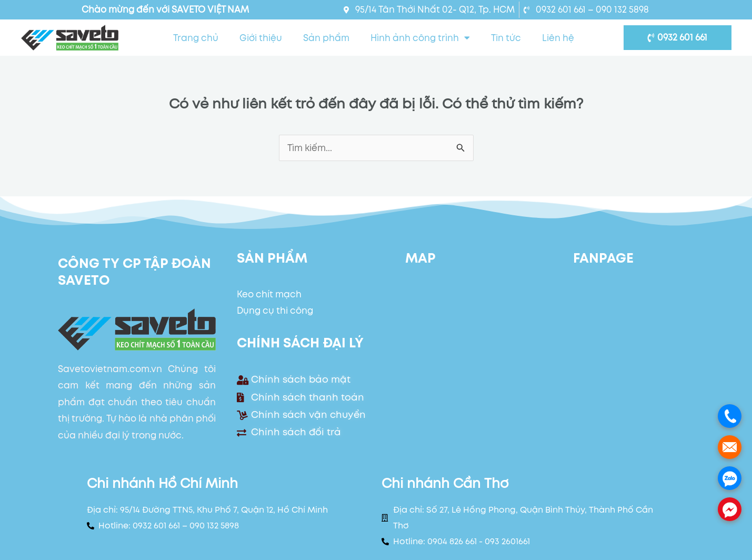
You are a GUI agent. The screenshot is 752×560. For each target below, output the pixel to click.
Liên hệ (558, 38)
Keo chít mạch (269, 294)
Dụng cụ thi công (275, 311)
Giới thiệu (261, 38)
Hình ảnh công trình (420, 38)
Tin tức (506, 38)
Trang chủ (196, 38)
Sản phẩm (326, 38)
